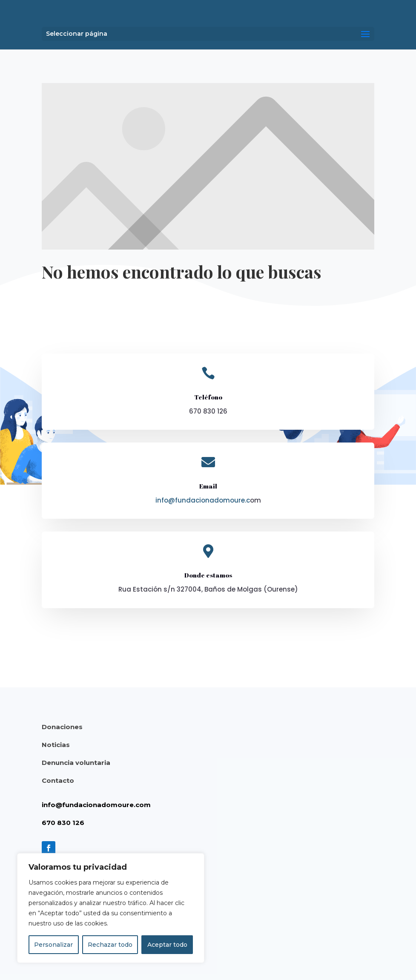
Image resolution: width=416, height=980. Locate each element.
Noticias (56, 745)
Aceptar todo (167, 945)
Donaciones (62, 727)
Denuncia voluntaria (76, 763)
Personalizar (53, 945)
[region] (111, 908)
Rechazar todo (110, 945)
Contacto (58, 780)
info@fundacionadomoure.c (203, 500)
